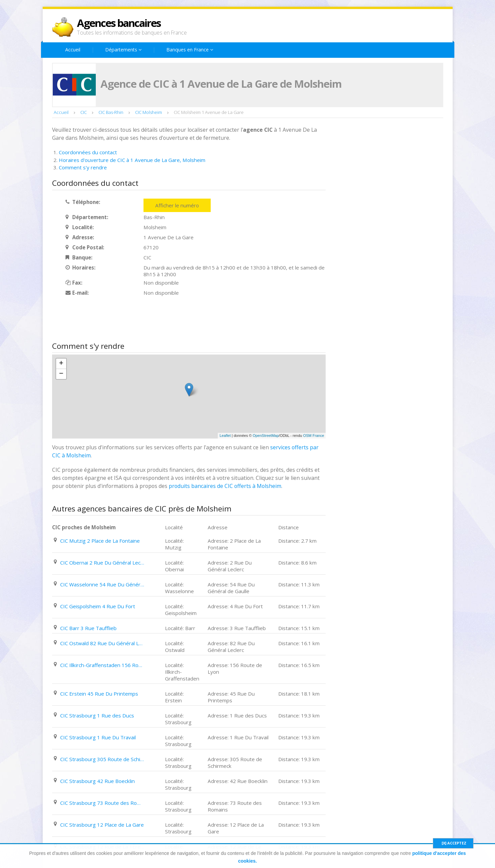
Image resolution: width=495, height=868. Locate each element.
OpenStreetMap (266, 436)
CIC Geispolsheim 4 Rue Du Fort (98, 606)
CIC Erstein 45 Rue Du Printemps (99, 694)
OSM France (314, 436)
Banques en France (190, 50)
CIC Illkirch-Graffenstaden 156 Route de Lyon (102, 665)
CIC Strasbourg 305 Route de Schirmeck (102, 759)
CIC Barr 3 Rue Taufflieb (88, 628)
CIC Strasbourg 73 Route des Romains (102, 803)
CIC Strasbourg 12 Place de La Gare (102, 825)
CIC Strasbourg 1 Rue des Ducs (97, 715)
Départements (123, 50)
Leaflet (225, 436)
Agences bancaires (119, 23)
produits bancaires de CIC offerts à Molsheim (225, 486)
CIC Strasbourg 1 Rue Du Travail (98, 737)
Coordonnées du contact (88, 152)
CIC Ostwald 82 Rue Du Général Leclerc (102, 643)
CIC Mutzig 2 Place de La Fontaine (100, 541)
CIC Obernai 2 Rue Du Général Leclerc (102, 563)
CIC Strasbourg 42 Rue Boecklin (97, 781)
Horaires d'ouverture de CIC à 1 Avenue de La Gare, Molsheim (132, 160)
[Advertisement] (174, 320)
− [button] (61, 374)
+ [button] (61, 364)
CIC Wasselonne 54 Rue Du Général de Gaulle (102, 584)
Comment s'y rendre (83, 167)
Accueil (73, 50)
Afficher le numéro (177, 205)
